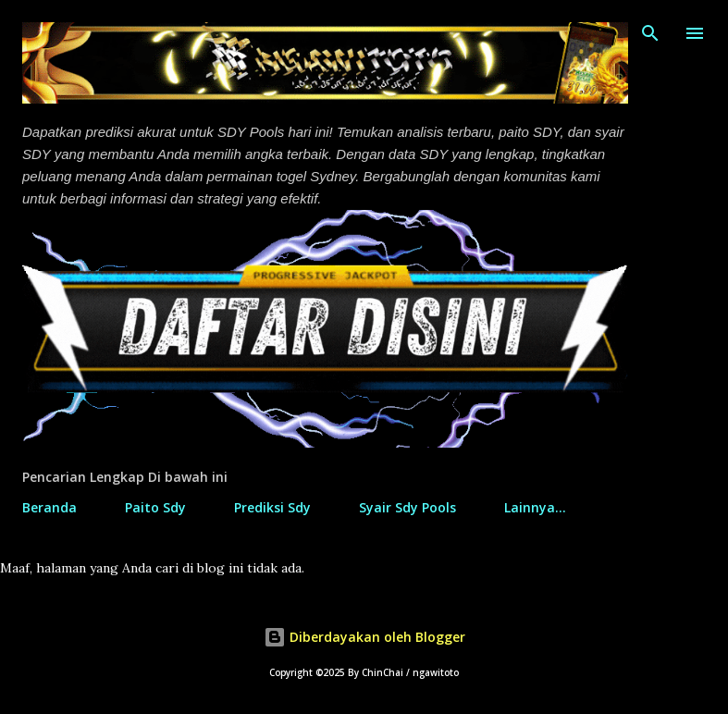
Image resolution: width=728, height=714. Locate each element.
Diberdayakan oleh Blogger (364, 637)
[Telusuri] (650, 33)
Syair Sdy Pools (407, 507)
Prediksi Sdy (272, 507)
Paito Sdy (155, 507)
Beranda (49, 507)
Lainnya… (535, 507)
